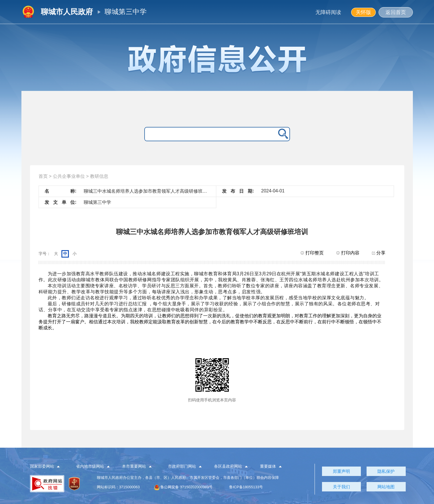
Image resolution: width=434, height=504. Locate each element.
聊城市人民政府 (67, 12)
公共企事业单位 (69, 176)
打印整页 (312, 253)
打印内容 (348, 253)
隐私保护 (386, 471)
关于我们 (341, 487)
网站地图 (386, 487)
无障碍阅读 (328, 12)
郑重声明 (341, 471)
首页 (43, 176)
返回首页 (396, 12)
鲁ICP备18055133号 (246, 487)
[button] (48, 467)
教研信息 (99, 176)
